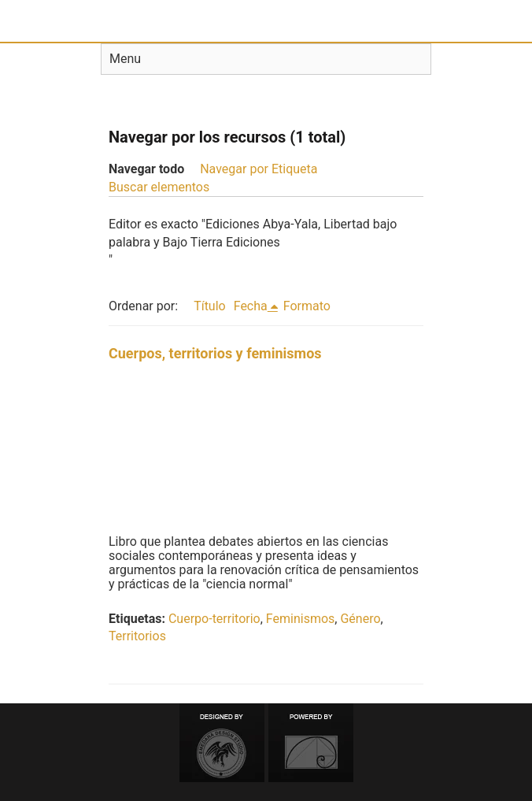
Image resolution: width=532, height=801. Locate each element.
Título (210, 306)
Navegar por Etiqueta (259, 169)
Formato (307, 306)
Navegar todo (146, 169)
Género (360, 619)
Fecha (251, 306)
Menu (125, 59)
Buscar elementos (159, 187)
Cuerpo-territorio (214, 619)
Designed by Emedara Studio (222, 743)
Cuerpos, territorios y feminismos (215, 353)
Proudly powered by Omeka (311, 743)
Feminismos (300, 619)
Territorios (137, 636)
